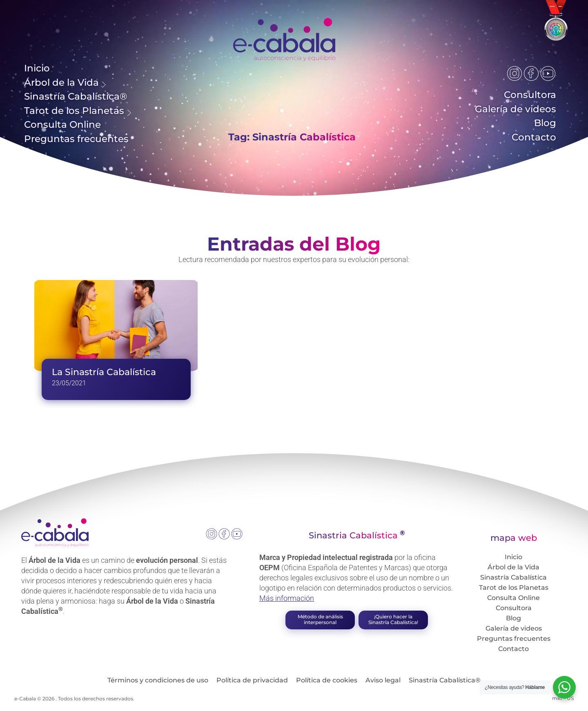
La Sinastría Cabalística (104, 376)
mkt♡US (563, 702)
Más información (287, 601)
